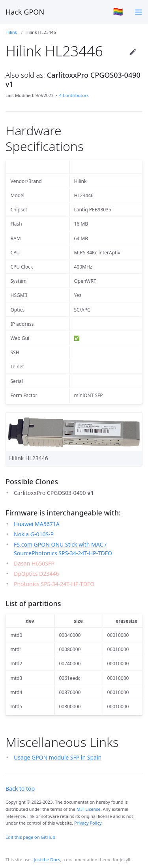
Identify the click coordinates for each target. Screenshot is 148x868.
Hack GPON (25, 12)
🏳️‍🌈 (118, 11)
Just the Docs (47, 860)
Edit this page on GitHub (30, 837)
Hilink (11, 32)
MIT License (89, 809)
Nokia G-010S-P (34, 534)
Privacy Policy (88, 823)
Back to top (20, 789)
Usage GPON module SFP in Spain (58, 757)
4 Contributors (74, 95)
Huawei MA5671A (37, 524)
